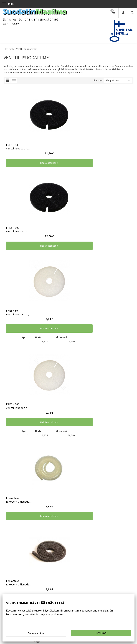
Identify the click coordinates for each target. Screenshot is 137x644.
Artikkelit (113, 561)
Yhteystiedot (87, 561)
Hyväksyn (101, 633)
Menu (8, 4)
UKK (101, 561)
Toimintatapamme (65, 561)
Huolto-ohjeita (43, 561)
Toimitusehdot (23, 561)
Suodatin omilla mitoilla (15, 567)
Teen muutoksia (36, 633)
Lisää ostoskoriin (36, 147)
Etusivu (6, 561)
